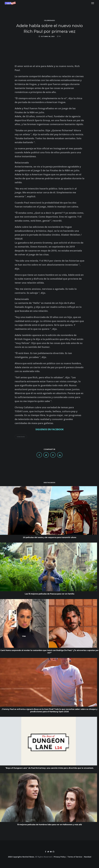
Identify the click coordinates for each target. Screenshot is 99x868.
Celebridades (50, 20)
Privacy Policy (60, 857)
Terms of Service (75, 857)
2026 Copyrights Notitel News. (21, 857)
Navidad (88, 857)
